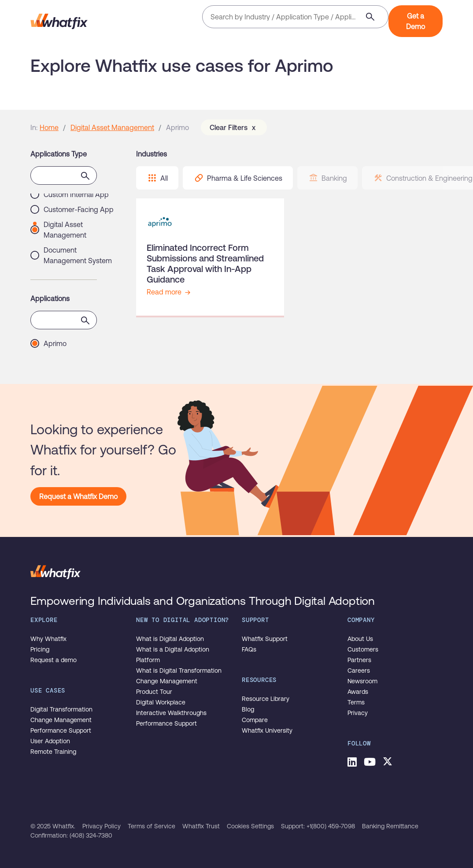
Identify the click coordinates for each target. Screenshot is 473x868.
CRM (51, 261)
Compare (255, 720)
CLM (51, 231)
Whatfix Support (265, 639)
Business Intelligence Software (77, 211)
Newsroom (362, 681)
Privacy (358, 713)
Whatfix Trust (201, 826)
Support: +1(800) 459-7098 (318, 826)
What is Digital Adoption (170, 639)
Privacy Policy (102, 826)
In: (34, 127)
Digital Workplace (161, 702)
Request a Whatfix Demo (78, 496)
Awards (358, 692)
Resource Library (266, 699)
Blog (248, 709)
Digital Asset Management (112, 127)
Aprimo (55, 343)
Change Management (61, 720)
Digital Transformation (61, 709)
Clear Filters (234, 127)
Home (49, 127)
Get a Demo (416, 21)
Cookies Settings (250, 826)
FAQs (249, 649)
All (157, 178)
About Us (360, 639)
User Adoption (50, 741)
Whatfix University (267, 730)
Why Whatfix (48, 639)
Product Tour (154, 692)
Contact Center (68, 246)
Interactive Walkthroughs (171, 713)
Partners (359, 660)
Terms (356, 702)
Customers (363, 649)
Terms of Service (152, 826)
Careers (359, 671)
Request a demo (54, 660)
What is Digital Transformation (179, 671)
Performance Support (61, 730)
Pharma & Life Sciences (238, 178)
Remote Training (53, 752)
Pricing (40, 649)
